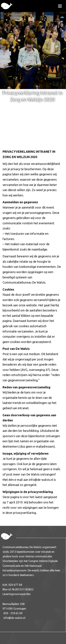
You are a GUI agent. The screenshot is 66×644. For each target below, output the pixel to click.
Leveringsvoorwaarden (17, 594)
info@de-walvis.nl (14, 618)
